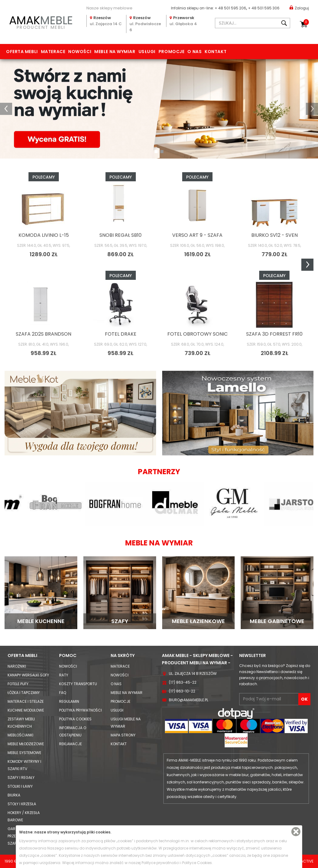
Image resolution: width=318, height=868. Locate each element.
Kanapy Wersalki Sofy (28, 675)
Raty (64, 675)
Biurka (14, 795)
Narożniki (17, 666)
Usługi (147, 52)
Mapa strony (123, 735)
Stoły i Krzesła (22, 804)
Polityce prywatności (161, 863)
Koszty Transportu (78, 684)
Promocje (171, 52)
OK (304, 699)
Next (307, 265)
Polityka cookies (75, 719)
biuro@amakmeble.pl (189, 700)
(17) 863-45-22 (183, 682)
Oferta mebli (22, 52)
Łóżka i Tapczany (24, 693)
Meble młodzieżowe (26, 744)
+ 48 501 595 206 (230, 8)
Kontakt (216, 52)
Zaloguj (299, 8)
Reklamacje (70, 744)
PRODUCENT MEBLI (41, 22)
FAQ (63, 693)
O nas (194, 52)
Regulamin (69, 701)
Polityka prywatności (80, 710)
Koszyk (306, 22)
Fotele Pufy (18, 684)
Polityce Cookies (197, 863)
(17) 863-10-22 (182, 691)
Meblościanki (20, 735)
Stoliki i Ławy (20, 786)
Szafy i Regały (21, 778)
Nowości (80, 52)
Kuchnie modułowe (26, 710)
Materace (53, 52)
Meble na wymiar (115, 52)
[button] (6, 109)
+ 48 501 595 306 (264, 8)
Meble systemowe (24, 753)
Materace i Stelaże (26, 701)
